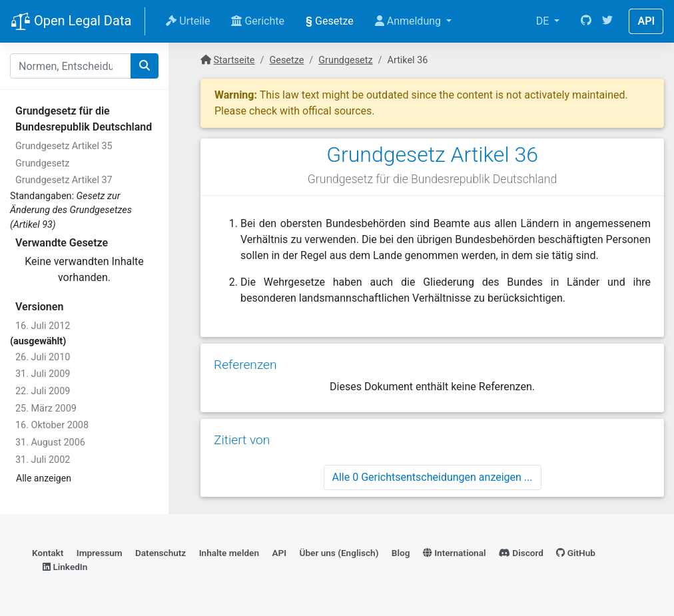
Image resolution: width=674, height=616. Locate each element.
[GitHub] (586, 21)
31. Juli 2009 (43, 374)
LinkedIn (65, 567)
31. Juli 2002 (43, 460)
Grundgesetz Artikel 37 (64, 180)
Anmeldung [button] (409, 21)
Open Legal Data (71, 22)
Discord (521, 553)
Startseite (234, 60)
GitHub (576, 553)
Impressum (100, 553)
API (646, 21)
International (455, 553)
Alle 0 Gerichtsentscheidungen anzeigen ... (433, 477)
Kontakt (48, 553)
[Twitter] (607, 21)
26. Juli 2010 (43, 357)
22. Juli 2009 (43, 391)
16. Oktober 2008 (52, 425)
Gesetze (330, 21)
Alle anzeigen (44, 478)
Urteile (188, 21)
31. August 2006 (50, 443)
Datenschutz (161, 553)
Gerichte (258, 21)
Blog (401, 553)
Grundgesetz (42, 163)
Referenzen (245, 365)
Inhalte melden (229, 553)
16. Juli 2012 (43, 326)
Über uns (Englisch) (339, 553)
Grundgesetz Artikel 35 (64, 146)
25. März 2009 (46, 409)
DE (544, 21)
